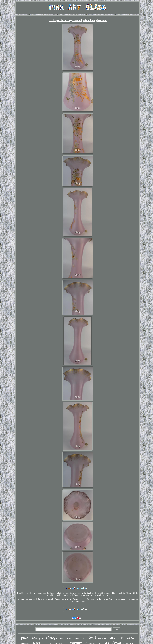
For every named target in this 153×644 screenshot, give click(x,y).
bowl (93, 638)
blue (62, 638)
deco (121, 638)
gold (41, 638)
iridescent (102, 639)
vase (112, 637)
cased (69, 638)
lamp (131, 638)
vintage (52, 637)
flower (77, 639)
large (84, 638)
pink (25, 637)
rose (34, 638)
